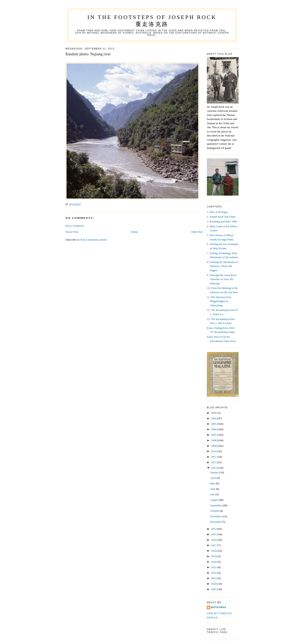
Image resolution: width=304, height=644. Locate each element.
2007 (214, 435)
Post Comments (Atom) (94, 240)
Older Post (197, 232)
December (216, 522)
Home (135, 232)
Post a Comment (75, 226)
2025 (214, 589)
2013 (214, 468)
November (216, 516)
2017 (214, 545)
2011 (214, 457)
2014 (214, 529)
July (213, 494)
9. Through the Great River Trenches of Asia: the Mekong (222, 279)
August (215, 500)
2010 (214, 451)
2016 (214, 540)
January (215, 472)
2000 (214, 413)
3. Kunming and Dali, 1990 (222, 221)
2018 (214, 551)
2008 (214, 440)
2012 (214, 462)
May (213, 483)
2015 (214, 534)
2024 (214, 584)
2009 (214, 446)
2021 (214, 567)
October (215, 511)
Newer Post (72, 232)
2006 (214, 429)
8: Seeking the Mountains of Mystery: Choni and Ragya (222, 266)
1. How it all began (217, 212)
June (213, 489)
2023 (214, 578)
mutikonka (219, 607)
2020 (214, 562)
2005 (214, 424)
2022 (214, 573)
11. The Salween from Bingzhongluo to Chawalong (219, 301)
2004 (214, 418)
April (214, 478)
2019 (214, 556)
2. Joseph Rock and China (221, 217)
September (216, 505)
